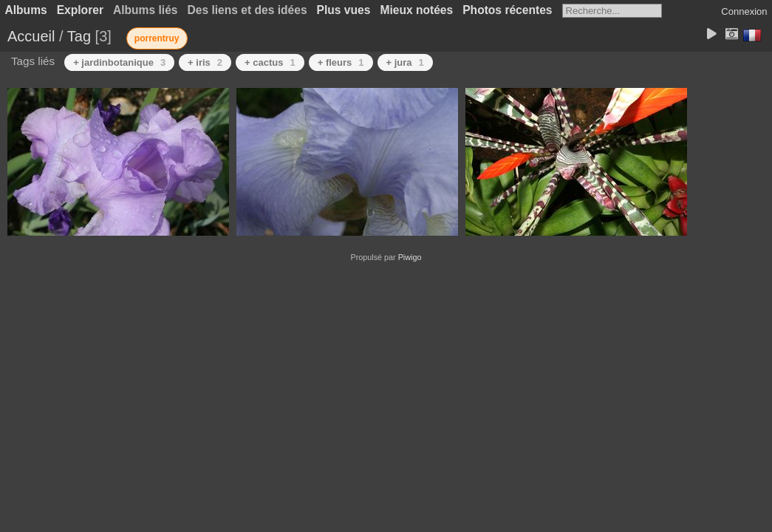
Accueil (31, 36)
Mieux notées (416, 10)
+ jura (405, 62)
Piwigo (410, 257)
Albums (26, 10)
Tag (79, 36)
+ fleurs (341, 62)
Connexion (744, 11)
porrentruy (157, 38)
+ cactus (270, 62)
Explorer (80, 10)
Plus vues (344, 10)
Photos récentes (507, 10)
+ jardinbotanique (119, 62)
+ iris (205, 62)
